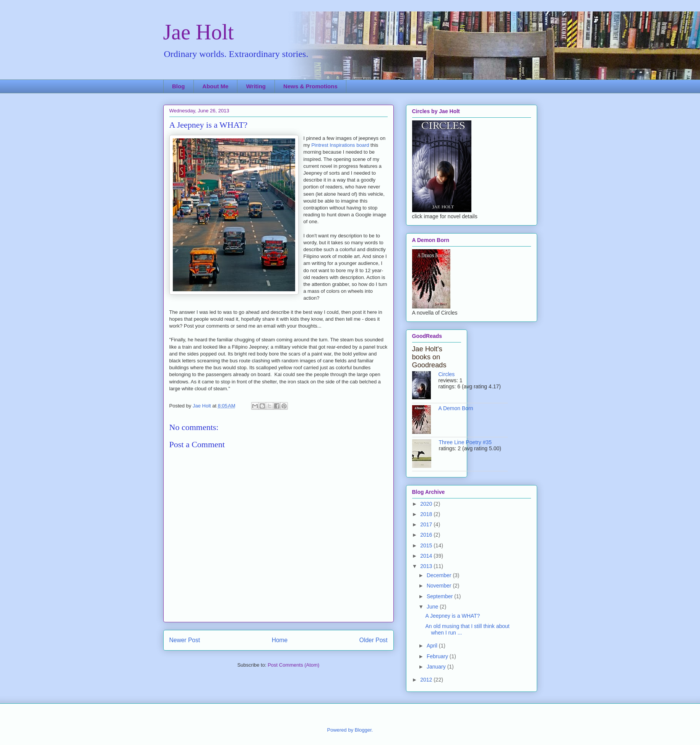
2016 (427, 535)
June (433, 607)
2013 (427, 566)
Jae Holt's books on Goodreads (429, 357)
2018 (427, 514)
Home (280, 640)
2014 (427, 556)
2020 (427, 504)
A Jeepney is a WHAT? (452, 616)
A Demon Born (456, 408)
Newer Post (185, 640)
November (440, 586)
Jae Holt (199, 32)
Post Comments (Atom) (293, 665)
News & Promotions (310, 86)
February (438, 656)
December (440, 575)
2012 (427, 680)
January (437, 667)
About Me (215, 86)
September (440, 596)
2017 (427, 524)
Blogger (363, 730)
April (433, 646)
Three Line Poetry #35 (465, 442)
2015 (427, 545)
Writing (256, 86)
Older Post (374, 640)
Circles (447, 374)
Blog (178, 86)
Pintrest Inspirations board (340, 145)
